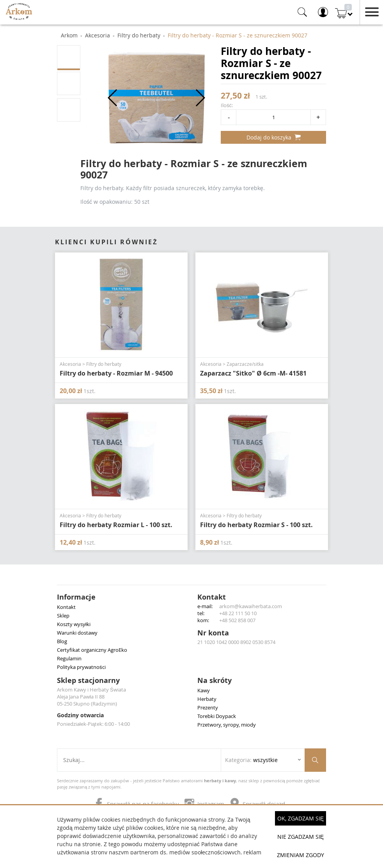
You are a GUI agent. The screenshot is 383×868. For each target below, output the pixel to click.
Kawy (204, 690)
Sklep (63, 616)
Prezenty (208, 707)
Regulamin (69, 658)
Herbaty (207, 699)
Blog (62, 641)
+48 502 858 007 (237, 620)
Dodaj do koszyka (274, 137)
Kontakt (66, 607)
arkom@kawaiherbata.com (251, 606)
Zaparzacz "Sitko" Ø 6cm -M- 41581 (253, 373)
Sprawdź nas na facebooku (137, 804)
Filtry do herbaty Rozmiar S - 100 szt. (256, 525)
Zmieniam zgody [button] (301, 855)
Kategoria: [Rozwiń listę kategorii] (251, 760)
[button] (113, 98)
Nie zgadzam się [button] (301, 837)
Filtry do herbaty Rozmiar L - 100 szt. (116, 525)
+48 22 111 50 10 (238, 613)
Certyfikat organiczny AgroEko (92, 650)
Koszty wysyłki (74, 624)
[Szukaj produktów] (315, 760)
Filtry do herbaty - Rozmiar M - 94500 (116, 373)
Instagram (205, 804)
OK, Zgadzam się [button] (301, 818)
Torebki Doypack (217, 716)
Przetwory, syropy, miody (227, 725)
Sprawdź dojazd (258, 804)
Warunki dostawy (77, 633)
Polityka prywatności (81, 667)
